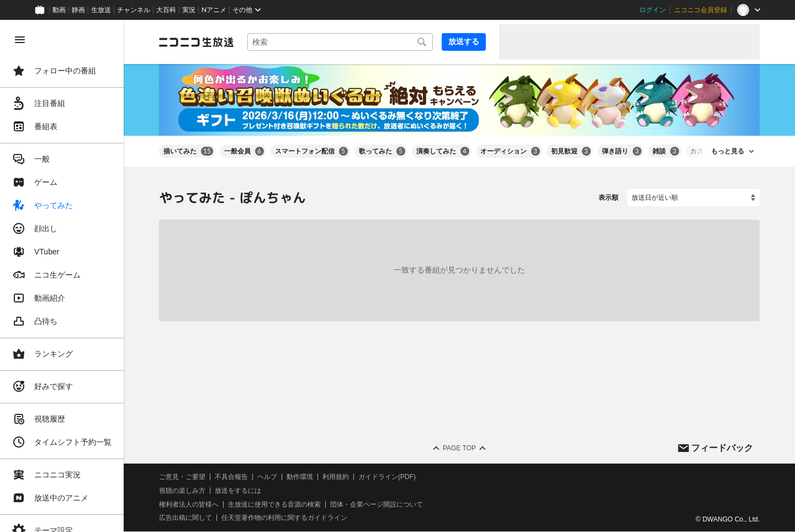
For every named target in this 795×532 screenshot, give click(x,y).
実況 (189, 10)
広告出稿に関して (185, 518)
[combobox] (340, 42)
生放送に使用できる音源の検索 (274, 504)
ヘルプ (267, 477)
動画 (59, 10)
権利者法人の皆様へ (189, 504)
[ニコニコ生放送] (197, 42)
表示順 (608, 198)
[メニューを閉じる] (20, 40)
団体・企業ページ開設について (377, 504)
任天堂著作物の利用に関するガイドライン (284, 518)
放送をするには (238, 491)
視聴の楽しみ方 (182, 491)
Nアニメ (214, 10)
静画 (78, 10)
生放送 (101, 10)
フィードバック (722, 448)
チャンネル (134, 10)
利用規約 (336, 477)
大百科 (166, 10)
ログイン (653, 10)
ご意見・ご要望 (182, 477)
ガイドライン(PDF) (387, 477)
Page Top (459, 448)
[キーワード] (340, 42)
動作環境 (300, 477)
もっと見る (728, 151)
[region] (62, 276)
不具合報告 (231, 477)
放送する (464, 41)
